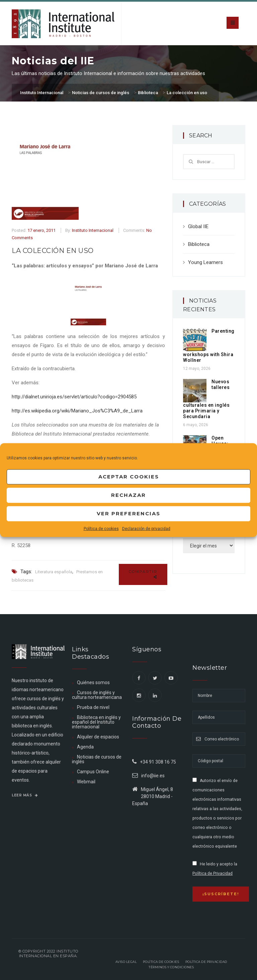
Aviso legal (126, 962)
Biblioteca (199, 244)
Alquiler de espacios (98, 737)
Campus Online (93, 772)
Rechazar (128, 495)
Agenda (85, 747)
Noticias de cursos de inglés (97, 759)
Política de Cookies (161, 962)
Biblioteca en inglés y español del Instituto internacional (96, 722)
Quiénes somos (93, 682)
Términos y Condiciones (171, 967)
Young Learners (205, 262)
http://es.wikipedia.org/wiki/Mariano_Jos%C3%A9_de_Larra (77, 411)
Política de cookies (101, 528)
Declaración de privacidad (146, 528)
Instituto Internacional (93, 230)
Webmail (86, 782)
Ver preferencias (128, 513)
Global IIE (198, 226)
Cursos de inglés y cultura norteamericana (97, 695)
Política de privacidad (206, 962)
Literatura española (54, 572)
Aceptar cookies (129, 477)
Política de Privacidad (212, 873)
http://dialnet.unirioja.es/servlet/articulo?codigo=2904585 (74, 397)
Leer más (25, 795)
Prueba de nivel (93, 707)
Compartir (143, 574)
